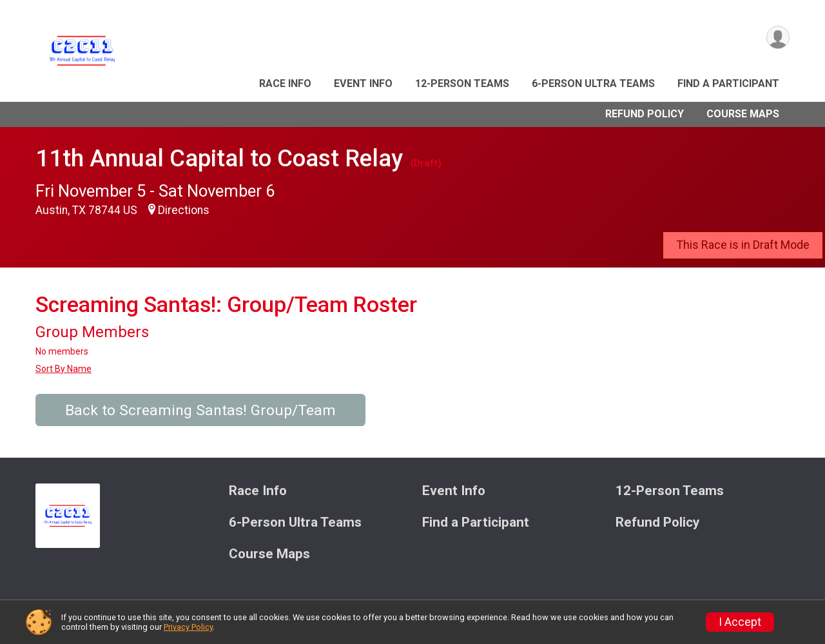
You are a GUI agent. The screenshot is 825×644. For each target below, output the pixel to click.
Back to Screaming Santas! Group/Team (200, 410)
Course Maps (743, 114)
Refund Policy (645, 114)
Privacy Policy (188, 627)
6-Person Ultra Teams (593, 83)
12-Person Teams (462, 83)
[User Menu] (778, 38)
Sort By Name (63, 369)
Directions (184, 210)
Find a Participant (728, 83)
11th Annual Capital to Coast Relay (219, 158)
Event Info (363, 83)
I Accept (740, 622)
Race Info (285, 83)
